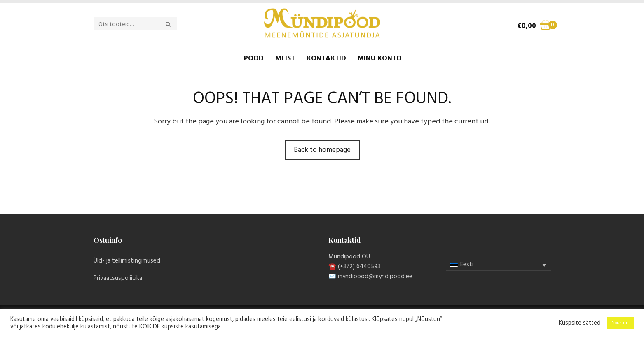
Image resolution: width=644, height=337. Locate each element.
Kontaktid (326, 59)
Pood (254, 59)
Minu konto (380, 59)
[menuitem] (498, 265)
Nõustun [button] (620, 323)
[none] (498, 265)
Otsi (173, 24)
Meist (285, 59)
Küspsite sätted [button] (580, 323)
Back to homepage (322, 150)
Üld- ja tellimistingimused (127, 261)
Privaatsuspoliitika (118, 278)
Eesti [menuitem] (467, 265)
